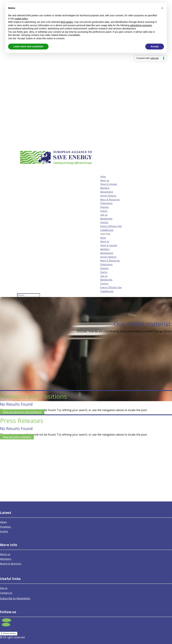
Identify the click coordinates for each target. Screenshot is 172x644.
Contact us (6, 593)
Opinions (104, 207)
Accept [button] (155, 46)
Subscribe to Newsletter (15, 598)
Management (107, 192)
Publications (106, 203)
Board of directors (11, 563)
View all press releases (17, 437)
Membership (106, 219)
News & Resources (110, 261)
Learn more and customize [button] (28, 46)
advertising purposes (141, 25)
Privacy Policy (10, 633)
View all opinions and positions (22, 412)
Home (103, 238)
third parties (67, 22)
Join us (104, 276)
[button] (162, 8)
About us (105, 241)
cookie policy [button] (21, 19)
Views (3, 522)
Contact (104, 222)
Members (105, 188)
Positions (6, 527)
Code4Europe (107, 291)
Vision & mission (109, 184)
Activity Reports (108, 196)
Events (104, 272)
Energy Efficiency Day (111, 287)
